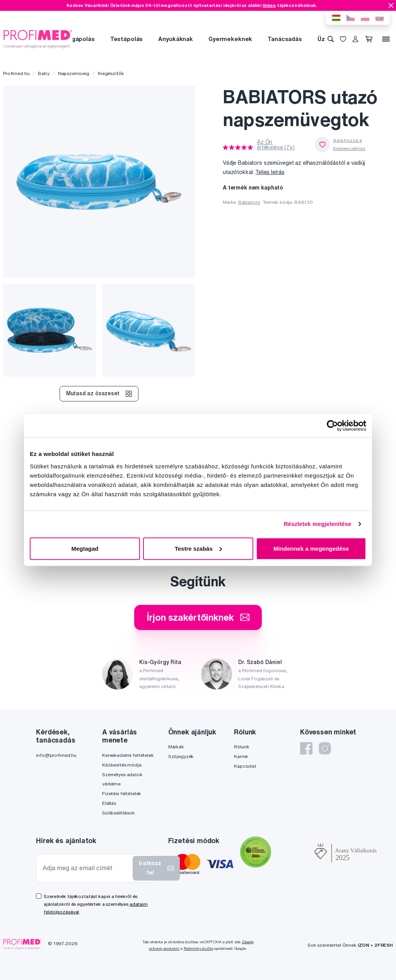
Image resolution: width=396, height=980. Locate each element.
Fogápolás (80, 39)
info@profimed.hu (56, 755)
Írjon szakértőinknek (198, 617)
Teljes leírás (270, 172)
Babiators (249, 202)
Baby (44, 73)
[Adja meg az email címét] (86, 868)
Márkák (176, 747)
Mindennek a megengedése (311, 548)
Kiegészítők (111, 73)
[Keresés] (331, 39)
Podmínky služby (199, 948)
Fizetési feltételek (122, 793)
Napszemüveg (74, 73)
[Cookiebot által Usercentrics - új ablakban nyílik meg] (332, 426)
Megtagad (85, 548)
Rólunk (242, 747)
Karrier (241, 756)
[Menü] (386, 39)
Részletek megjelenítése (318, 524)
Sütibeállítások (119, 813)
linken (269, 5)
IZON (364, 945)
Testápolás (127, 39)
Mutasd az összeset (99, 394)
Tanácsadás (285, 39)
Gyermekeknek (230, 39)
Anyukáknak (176, 39)
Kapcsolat (245, 766)
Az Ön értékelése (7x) (276, 145)
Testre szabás (198, 548)
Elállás (109, 803)
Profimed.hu (16, 73)
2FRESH (384, 945)
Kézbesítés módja (122, 765)
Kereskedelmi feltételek (128, 755)
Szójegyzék (181, 756)
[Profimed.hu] (38, 39)
